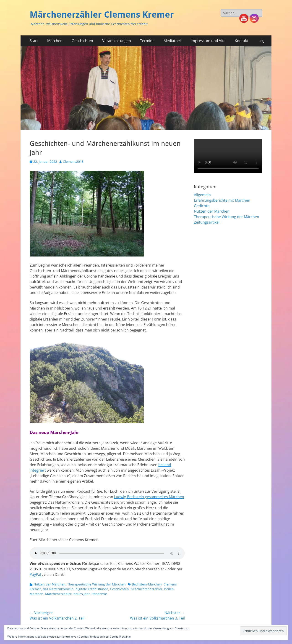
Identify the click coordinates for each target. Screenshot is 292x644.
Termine (147, 41)
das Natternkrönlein (58, 589)
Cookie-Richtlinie (120, 637)
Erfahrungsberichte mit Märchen (222, 200)
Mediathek (173, 41)
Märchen (55, 41)
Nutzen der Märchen (50, 584)
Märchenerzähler (58, 594)
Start (34, 41)
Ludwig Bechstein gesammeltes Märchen (149, 497)
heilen (169, 589)
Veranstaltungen (117, 41)
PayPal (36, 575)
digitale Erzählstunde (92, 589)
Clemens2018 (73, 162)
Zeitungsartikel (207, 222)
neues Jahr (82, 594)
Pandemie (99, 594)
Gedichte (202, 206)
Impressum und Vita (208, 41)
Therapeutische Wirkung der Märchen (96, 584)
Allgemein (202, 195)
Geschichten (82, 41)
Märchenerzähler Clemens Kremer (102, 15)
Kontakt (241, 41)
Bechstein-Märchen (147, 584)
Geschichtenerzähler (147, 589)
